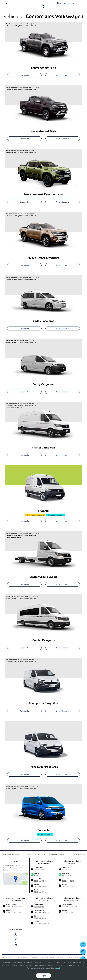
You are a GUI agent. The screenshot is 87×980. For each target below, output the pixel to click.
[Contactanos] (56, 3)
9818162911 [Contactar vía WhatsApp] (43, 874)
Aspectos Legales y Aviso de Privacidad (15, 957)
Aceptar (43, 976)
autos (42, 957)
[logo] (44, 7)
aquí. (58, 968)
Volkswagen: (35, 957)
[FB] (16, 935)
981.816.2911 (39, 870)
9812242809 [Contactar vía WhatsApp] (71, 874)
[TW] (16, 939)
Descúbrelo (24, 75)
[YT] (16, 945)
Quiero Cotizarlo (63, 75)
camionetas (50, 957)
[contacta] (16, 878)
